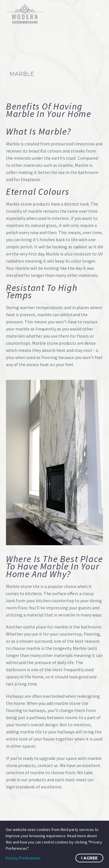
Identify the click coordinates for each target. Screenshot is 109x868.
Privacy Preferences (23, 858)
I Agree (89, 858)
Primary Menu (98, 14)
